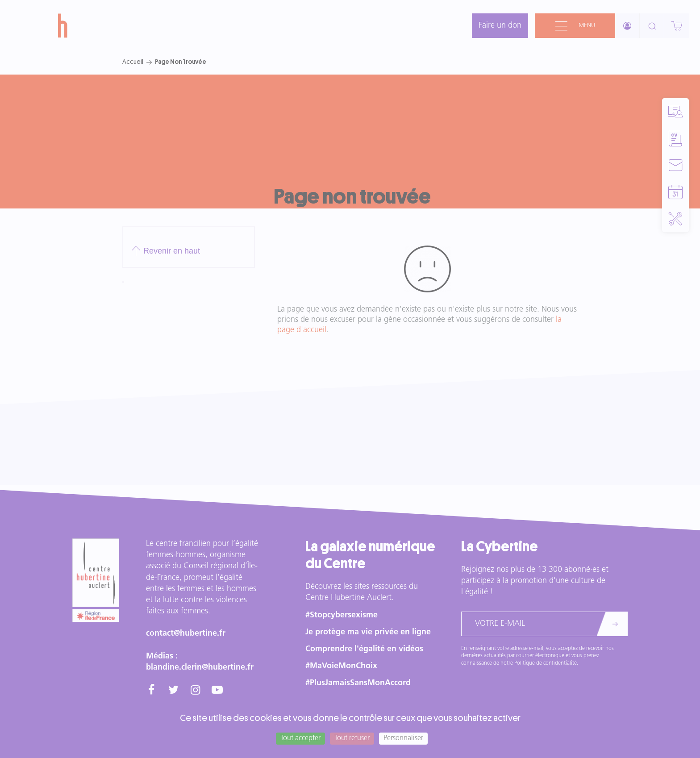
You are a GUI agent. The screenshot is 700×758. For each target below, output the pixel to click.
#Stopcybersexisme (342, 615)
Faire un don (500, 26)
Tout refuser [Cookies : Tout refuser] (352, 738)
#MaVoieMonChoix (341, 666)
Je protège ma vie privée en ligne (368, 632)
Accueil (133, 62)
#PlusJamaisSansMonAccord (358, 683)
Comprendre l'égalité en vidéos (364, 649)
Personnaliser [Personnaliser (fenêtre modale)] (403, 738)
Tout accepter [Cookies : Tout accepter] (300, 738)
